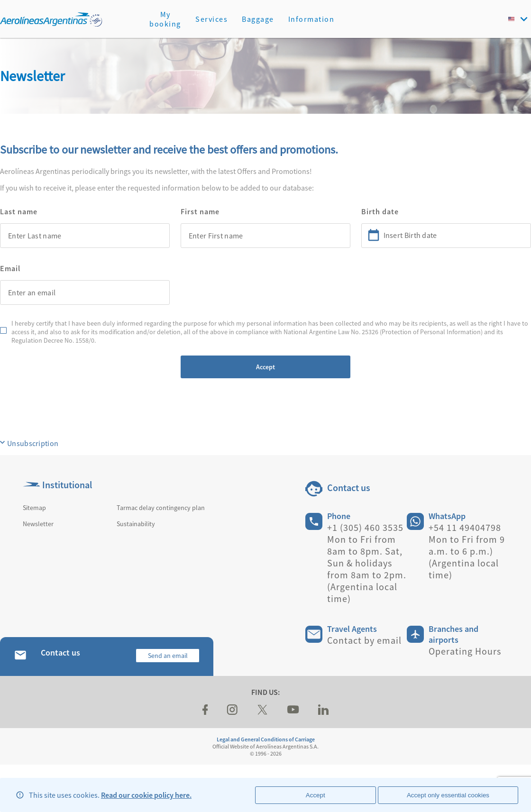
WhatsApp (447, 516)
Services (211, 19)
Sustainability (136, 524)
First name (200, 211)
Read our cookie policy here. (146, 795)
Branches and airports (453, 634)
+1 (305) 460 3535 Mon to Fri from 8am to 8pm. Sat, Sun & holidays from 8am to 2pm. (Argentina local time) (367, 563)
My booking (165, 19)
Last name (19, 211)
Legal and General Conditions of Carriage (266, 739)
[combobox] (85, 236)
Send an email (168, 656)
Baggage (258, 19)
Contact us (349, 488)
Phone (339, 516)
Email (10, 268)
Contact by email (364, 640)
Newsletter (38, 524)
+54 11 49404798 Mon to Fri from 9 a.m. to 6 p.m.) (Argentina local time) (467, 551)
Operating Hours (465, 651)
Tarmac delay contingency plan (161, 508)
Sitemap (34, 508)
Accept (265, 367)
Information (311, 19)
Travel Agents (352, 629)
